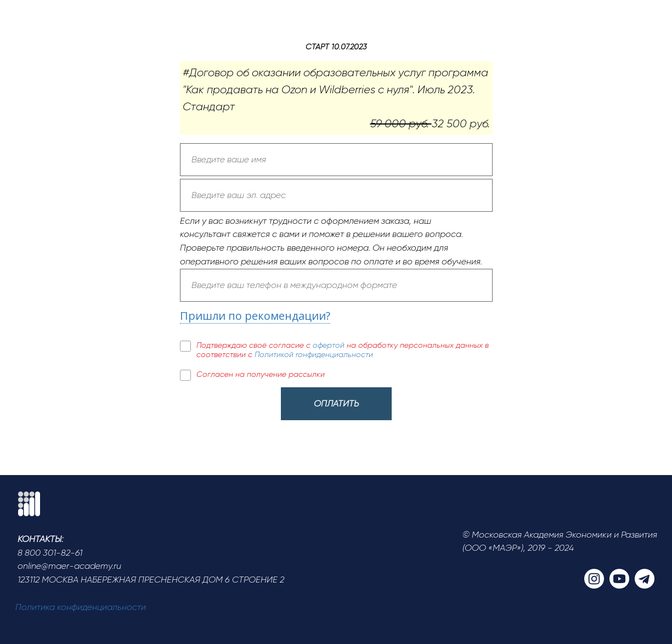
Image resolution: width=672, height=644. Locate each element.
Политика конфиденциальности (81, 607)
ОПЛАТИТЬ (336, 403)
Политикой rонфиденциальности (314, 354)
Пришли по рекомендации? (255, 316)
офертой (330, 345)
